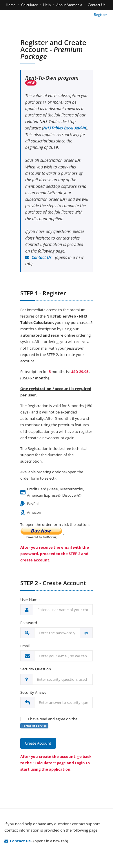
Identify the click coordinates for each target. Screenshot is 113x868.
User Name (30, 600)
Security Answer (34, 692)
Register (101, 15)
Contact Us (97, 5)
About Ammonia (69, 5)
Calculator (29, 5)
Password (29, 623)
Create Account (38, 743)
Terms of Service (34, 726)
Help (47, 5)
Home (11, 5)
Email (25, 646)
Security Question (36, 669)
